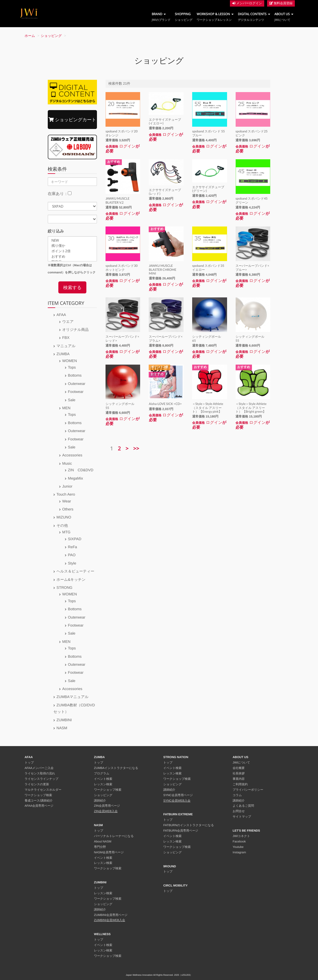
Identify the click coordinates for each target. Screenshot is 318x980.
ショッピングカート (72, 120)
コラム (237, 795)
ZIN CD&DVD (81, 470)
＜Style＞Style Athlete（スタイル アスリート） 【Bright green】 (251, 408)
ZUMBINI (64, 720)
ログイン (127, 146)
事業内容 (239, 779)
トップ (29, 763)
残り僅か (72, 246)
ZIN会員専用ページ (107, 806)
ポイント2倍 (72, 251)
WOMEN (70, 361)
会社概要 (239, 768)
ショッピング (51, 36)
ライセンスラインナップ (41, 779)
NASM (62, 728)
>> (136, 449)
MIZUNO (64, 517)
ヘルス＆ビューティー (75, 571)
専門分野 (100, 847)
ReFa (73, 547)
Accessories (72, 455)
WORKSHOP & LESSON (215, 17)
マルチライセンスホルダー (43, 790)
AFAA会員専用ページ (39, 806)
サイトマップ (242, 817)
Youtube (238, 847)
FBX (66, 338)
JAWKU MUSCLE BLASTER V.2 (118, 200)
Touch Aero (66, 494)
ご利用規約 (240, 784)
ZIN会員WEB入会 (106, 811)
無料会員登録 (281, 3)
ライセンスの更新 (37, 784)
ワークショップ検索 (38, 795)
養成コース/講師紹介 (39, 801)
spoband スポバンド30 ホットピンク (123, 268)
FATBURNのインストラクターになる (189, 825)
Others (68, 509)
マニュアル (66, 346)
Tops (72, 367)
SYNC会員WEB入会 (177, 801)
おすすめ (72, 257)
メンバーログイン (247, 3)
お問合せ (239, 811)
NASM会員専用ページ (109, 852)
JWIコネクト (242, 836)
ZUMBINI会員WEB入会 (110, 920)
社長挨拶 (239, 774)
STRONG (65, 588)
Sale (72, 400)
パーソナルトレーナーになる (114, 836)
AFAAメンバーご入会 (39, 768)
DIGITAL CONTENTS (254, 17)
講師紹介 (100, 801)
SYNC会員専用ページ (178, 795)
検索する (72, 287)
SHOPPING (183, 17)
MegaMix (76, 478)
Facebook (239, 842)
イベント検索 (103, 779)
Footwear (76, 392)
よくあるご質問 (244, 806)
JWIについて (242, 763)
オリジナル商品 (76, 330)
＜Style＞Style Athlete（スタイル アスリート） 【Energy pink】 (208, 408)
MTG (66, 532)
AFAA (61, 315)
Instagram (240, 852)
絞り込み (56, 231)
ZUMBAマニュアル (73, 697)
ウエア (68, 322)
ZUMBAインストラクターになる (116, 768)
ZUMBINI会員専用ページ (111, 915)
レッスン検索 (103, 784)
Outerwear (77, 384)
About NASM (103, 842)
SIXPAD (75, 539)
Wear (67, 501)
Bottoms (75, 375)
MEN (66, 408)
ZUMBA (63, 354)
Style (72, 563)
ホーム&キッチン (71, 580)
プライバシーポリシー (248, 790)
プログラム (102, 774)
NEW (72, 240)
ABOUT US (284, 17)
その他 (62, 525)
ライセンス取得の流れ (40, 774)
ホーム (30, 36)
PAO (72, 555)
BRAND (161, 17)
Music (67, 463)
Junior (67, 486)
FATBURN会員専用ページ (181, 831)
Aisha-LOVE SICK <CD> (165, 404)
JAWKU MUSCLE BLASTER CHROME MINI (162, 270)
